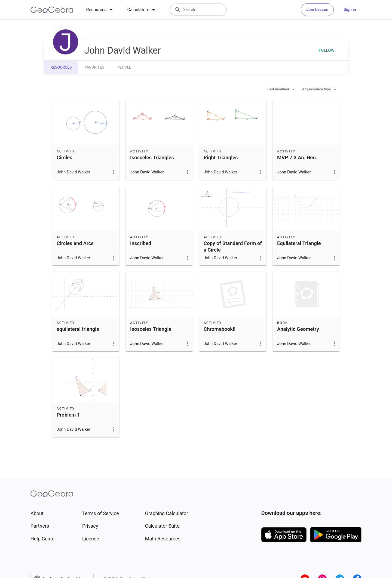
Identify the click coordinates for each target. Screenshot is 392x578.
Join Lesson (317, 10)
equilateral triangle (78, 329)
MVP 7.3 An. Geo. (297, 158)
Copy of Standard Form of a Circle (233, 247)
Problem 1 (68, 415)
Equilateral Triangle (299, 243)
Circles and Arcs (75, 243)
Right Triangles (221, 158)
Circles (65, 158)
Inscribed (141, 243)
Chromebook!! (220, 329)
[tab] (100, 10)
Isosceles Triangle (151, 329)
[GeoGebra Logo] (52, 10)
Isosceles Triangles (152, 158)
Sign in (350, 10)
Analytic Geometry (298, 329)
